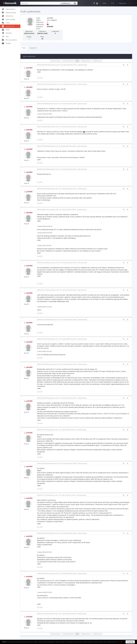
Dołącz (130, 3)
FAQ (5, 37)
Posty (24, 48)
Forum (6, 23)
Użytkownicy (66, 3)
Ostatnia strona (97, 61)
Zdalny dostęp (8, 19)
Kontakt (6, 43)
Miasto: (39, 20)
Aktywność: (40, 22)
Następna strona (86, 61)
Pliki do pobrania (9, 40)
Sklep (105, 3)
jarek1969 (29, 68)
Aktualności (7, 16)
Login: (38, 18)
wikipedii (120, 642)
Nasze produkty (9, 13)
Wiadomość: (40, 24)
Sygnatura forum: (40, 28)
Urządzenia (33, 48)
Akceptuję (130, 642)
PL (113, 3)
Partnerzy (7, 33)
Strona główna (8, 9)
